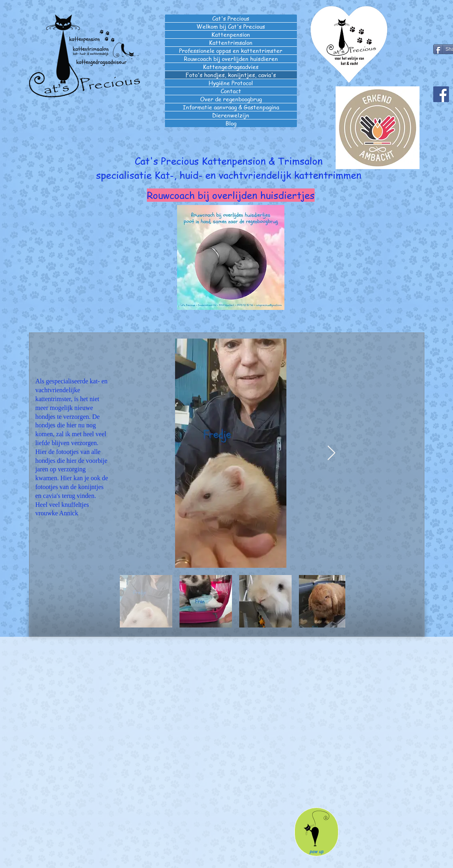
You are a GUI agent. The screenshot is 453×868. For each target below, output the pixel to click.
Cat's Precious (231, 18)
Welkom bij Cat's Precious (231, 26)
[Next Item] (331, 453)
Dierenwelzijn (231, 115)
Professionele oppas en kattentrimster (231, 51)
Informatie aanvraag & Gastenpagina (231, 107)
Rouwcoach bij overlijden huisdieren (231, 59)
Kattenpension (231, 35)
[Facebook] (441, 94)
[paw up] (316, 832)
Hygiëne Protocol (231, 83)
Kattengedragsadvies (231, 67)
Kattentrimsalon (231, 43)
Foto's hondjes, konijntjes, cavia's (231, 75)
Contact (231, 91)
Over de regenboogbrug (231, 99)
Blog (231, 123)
